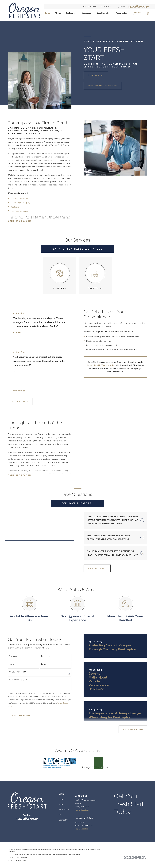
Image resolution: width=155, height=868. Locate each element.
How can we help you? (15, 719)
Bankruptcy (64, 849)
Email (41, 704)
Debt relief (12, 207)
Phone (9, 704)
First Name (10, 696)
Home (61, 839)
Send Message (19, 755)
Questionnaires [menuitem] (103, 13)
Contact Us (96, 75)
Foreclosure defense (17, 211)
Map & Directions (82, 850)
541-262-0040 (138, 6)
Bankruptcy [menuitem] (71, 13)
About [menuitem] (58, 13)
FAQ (60, 855)
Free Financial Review (103, 86)
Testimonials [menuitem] (122, 13)
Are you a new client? (14, 712)
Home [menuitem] (47, 13)
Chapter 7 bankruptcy (17, 199)
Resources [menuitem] (86, 13)
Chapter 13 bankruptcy (18, 203)
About (61, 844)
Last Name (43, 696)
